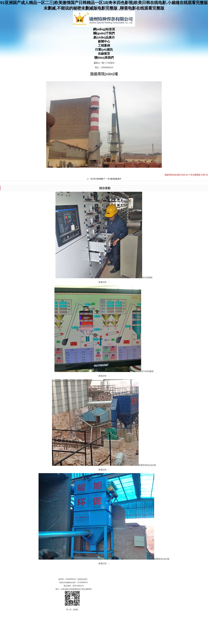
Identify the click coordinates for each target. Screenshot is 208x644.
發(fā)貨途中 (116, 179)
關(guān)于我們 (104, 33)
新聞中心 (104, 41)
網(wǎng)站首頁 (104, 29)
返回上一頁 (99, 63)
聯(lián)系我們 (104, 58)
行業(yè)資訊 (104, 49)
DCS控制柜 (99, 179)
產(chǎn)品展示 (104, 37)
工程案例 (104, 45)
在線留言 (104, 54)
